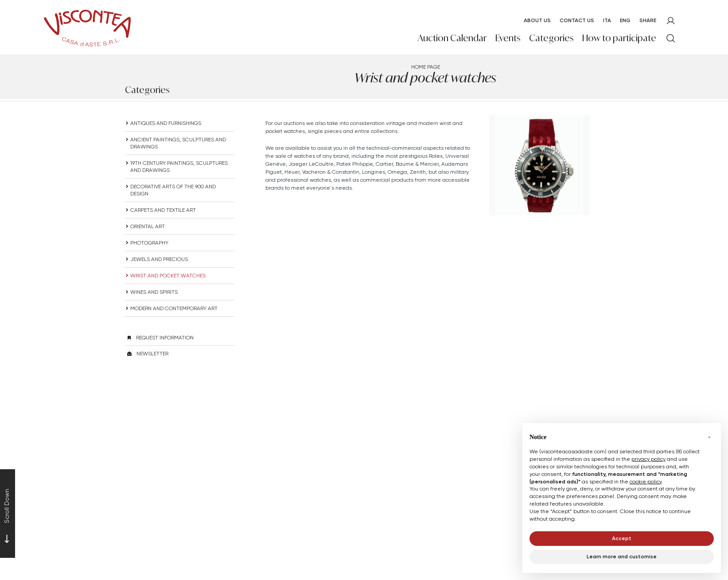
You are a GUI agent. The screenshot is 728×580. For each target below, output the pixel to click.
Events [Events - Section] (508, 38)
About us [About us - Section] (537, 20)
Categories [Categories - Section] (551, 38)
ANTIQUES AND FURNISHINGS (166, 123)
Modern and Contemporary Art (174, 308)
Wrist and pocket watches (168, 275)
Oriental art (148, 226)
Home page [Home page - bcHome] (426, 67)
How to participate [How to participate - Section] (619, 38)
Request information (165, 337)
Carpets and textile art (163, 210)
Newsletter (152, 353)
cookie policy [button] (646, 481)
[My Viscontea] (671, 21)
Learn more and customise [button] (622, 556)
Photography (149, 243)
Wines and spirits (154, 292)
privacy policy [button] (648, 459)
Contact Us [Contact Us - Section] (577, 20)
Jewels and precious (159, 259)
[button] (709, 437)
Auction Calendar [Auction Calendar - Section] (452, 38)
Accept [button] (622, 538)
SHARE (648, 20)
